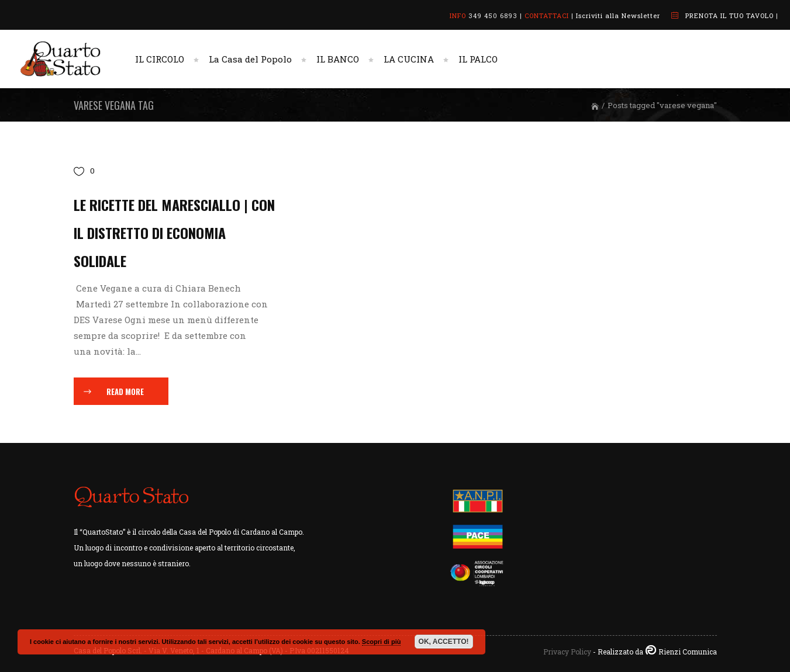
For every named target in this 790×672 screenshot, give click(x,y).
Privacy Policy (567, 652)
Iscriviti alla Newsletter (618, 15)
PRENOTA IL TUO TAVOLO (729, 15)
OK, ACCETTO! (444, 642)
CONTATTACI (547, 15)
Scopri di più (382, 642)
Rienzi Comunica (688, 652)
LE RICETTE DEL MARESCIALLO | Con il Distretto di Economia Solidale (174, 233)
